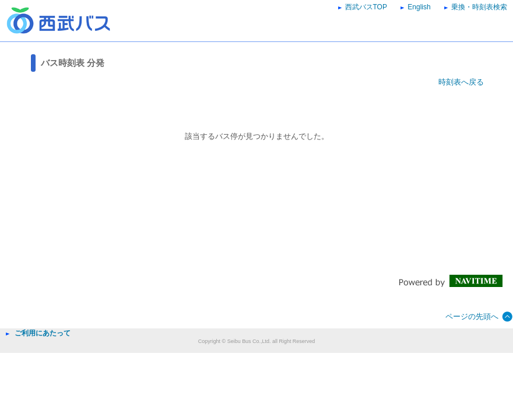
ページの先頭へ (472, 316)
